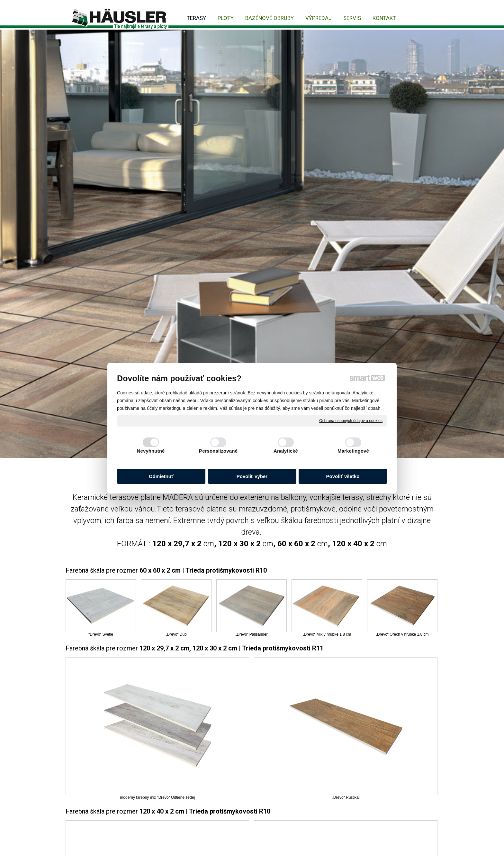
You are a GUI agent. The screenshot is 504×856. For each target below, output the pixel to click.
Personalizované (218, 451)
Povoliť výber (252, 476)
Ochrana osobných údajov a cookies (351, 420)
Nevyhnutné (151, 451)
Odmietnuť (161, 476)
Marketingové (353, 451)
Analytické (286, 451)
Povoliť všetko (343, 476)
